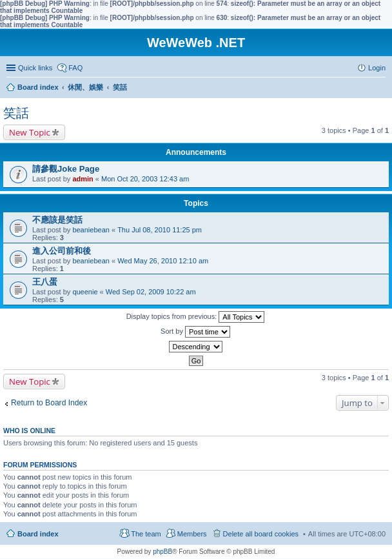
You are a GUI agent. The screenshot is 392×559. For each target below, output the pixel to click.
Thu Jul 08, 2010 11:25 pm (160, 230)
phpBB (162, 552)
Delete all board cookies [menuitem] (261, 534)
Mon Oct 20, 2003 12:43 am (145, 179)
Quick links (35, 68)
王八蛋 (45, 282)
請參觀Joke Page (66, 169)
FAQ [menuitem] (75, 68)
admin (83, 179)
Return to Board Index (49, 403)
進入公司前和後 (62, 251)
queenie (85, 292)
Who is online (29, 431)
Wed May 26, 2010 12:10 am (163, 261)
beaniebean (91, 230)
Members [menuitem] (192, 534)
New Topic (30, 132)
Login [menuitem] (377, 68)
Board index (38, 534)
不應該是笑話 (57, 220)
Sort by (195, 332)
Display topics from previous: (196, 317)
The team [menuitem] (146, 534)
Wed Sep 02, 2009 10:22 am (151, 292)
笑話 (16, 113)
